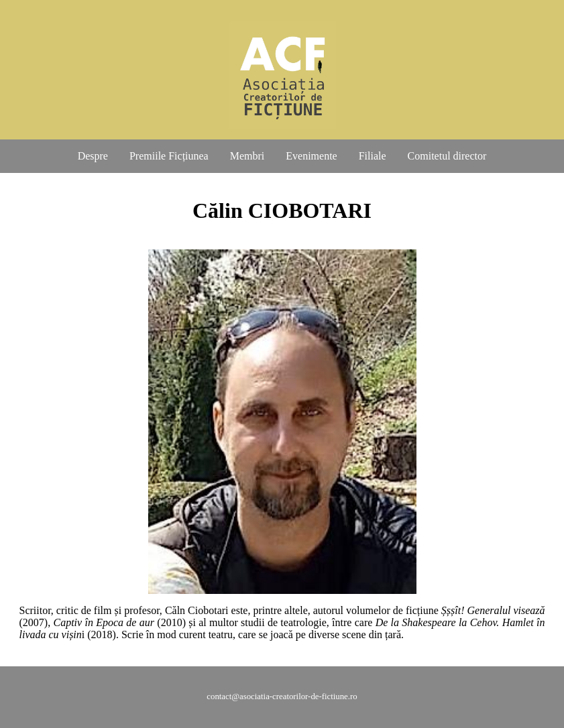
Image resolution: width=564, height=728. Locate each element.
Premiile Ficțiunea (169, 156)
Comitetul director (447, 156)
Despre (93, 156)
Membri (247, 156)
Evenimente (311, 156)
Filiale (373, 156)
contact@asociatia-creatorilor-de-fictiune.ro (282, 696)
